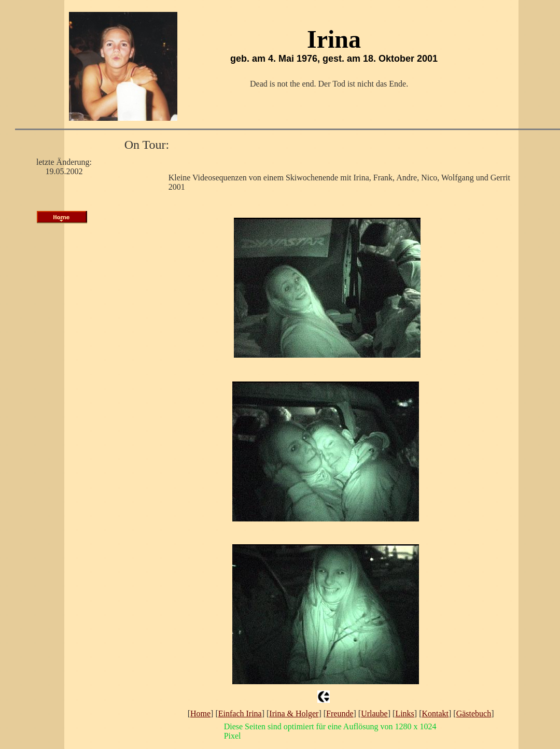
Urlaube (374, 713)
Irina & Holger (294, 713)
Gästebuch (474, 713)
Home (200, 713)
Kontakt (435, 713)
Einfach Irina (240, 713)
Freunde (340, 713)
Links (404, 713)
